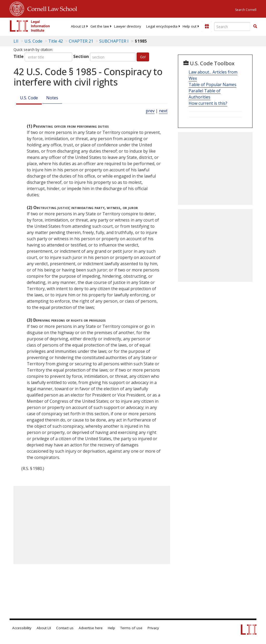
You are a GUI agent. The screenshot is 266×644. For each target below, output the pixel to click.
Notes (52, 98)
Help (111, 628)
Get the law (100, 26)
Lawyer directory (128, 26)
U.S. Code (29, 98)
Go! (143, 57)
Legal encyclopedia (162, 26)
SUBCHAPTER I (114, 41)
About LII (78, 26)
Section (81, 56)
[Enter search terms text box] (232, 27)
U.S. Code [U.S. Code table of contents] (33, 41)
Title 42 (56, 41)
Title (19, 56)
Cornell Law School (51, 8)
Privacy (153, 628)
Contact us (65, 628)
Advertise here (91, 628)
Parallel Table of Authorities (205, 94)
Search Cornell (246, 10)
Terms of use (131, 628)
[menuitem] (78, 26)
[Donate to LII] (207, 26)
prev (150, 111)
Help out (189, 26)
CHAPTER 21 (81, 41)
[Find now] (255, 27)
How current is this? (208, 103)
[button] (255, 26)
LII (16, 41)
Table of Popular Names (212, 84)
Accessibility (22, 628)
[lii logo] (30, 26)
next (163, 111)
